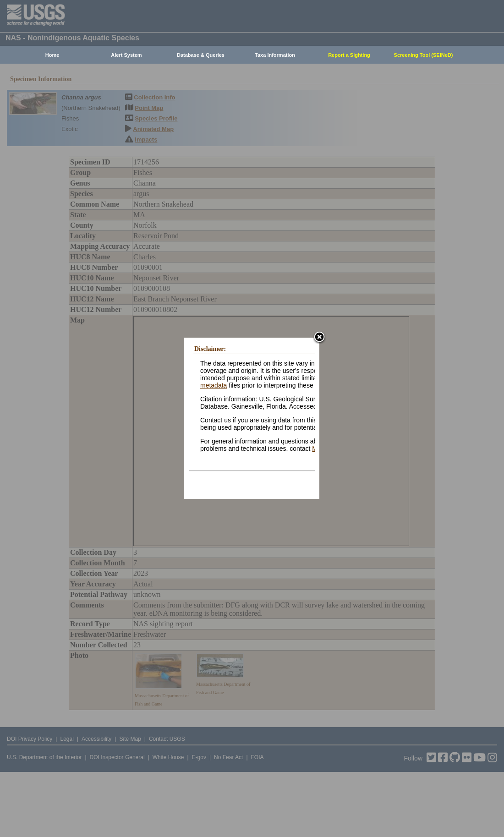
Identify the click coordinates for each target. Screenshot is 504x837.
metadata (214, 385)
